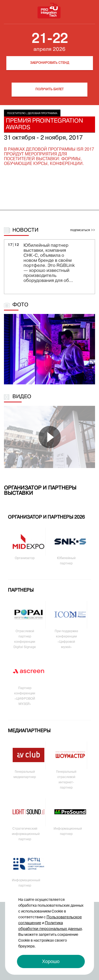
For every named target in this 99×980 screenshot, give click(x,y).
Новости (25, 230)
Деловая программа (43, 113)
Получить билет (49, 89)
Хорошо (51, 961)
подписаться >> (83, 230)
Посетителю (16, 113)
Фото (20, 305)
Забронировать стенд (50, 63)
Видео (22, 397)
